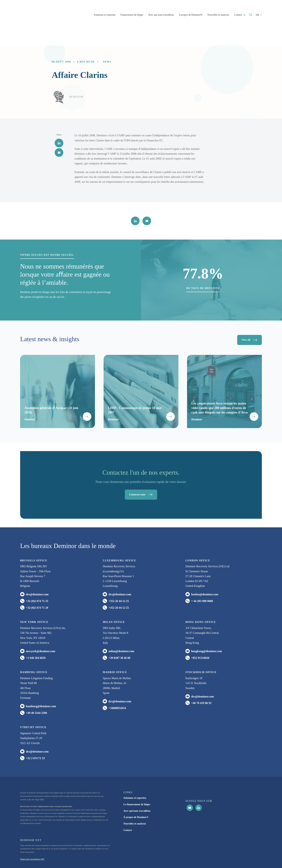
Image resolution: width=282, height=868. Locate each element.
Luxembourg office (119, 542)
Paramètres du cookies (244, 859)
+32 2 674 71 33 (35, 740)
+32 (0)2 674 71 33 (37, 583)
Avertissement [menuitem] (226, 859)
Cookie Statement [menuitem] (209, 859)
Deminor (76, 79)
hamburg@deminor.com (41, 688)
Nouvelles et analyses (218, 15)
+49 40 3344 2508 (36, 695)
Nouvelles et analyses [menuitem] (135, 805)
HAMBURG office (34, 654)
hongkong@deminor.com (207, 633)
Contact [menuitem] (128, 812)
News (107, 43)
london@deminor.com (205, 576)
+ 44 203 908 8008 (202, 583)
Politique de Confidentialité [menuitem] (186, 859)
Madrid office (115, 654)
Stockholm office (201, 654)
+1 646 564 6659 (36, 639)
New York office (34, 604)
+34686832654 (117, 690)
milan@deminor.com (121, 633)
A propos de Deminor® (191, 15)
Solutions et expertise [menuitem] (135, 780)
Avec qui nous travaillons (161, 15)
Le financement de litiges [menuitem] (137, 786)
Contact (238, 15)
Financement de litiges (132, 15)
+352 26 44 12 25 (119, 583)
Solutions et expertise (105, 15)
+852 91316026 (200, 639)
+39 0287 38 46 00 (119, 639)
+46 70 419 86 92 (201, 685)
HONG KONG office (201, 604)
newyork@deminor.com (41, 633)
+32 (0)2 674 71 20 (37, 589)
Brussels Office (34, 542)
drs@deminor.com (37, 576)
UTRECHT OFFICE (33, 709)
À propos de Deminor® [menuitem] (136, 799)
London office (198, 542)
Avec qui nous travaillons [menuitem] (137, 793)
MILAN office (114, 604)
